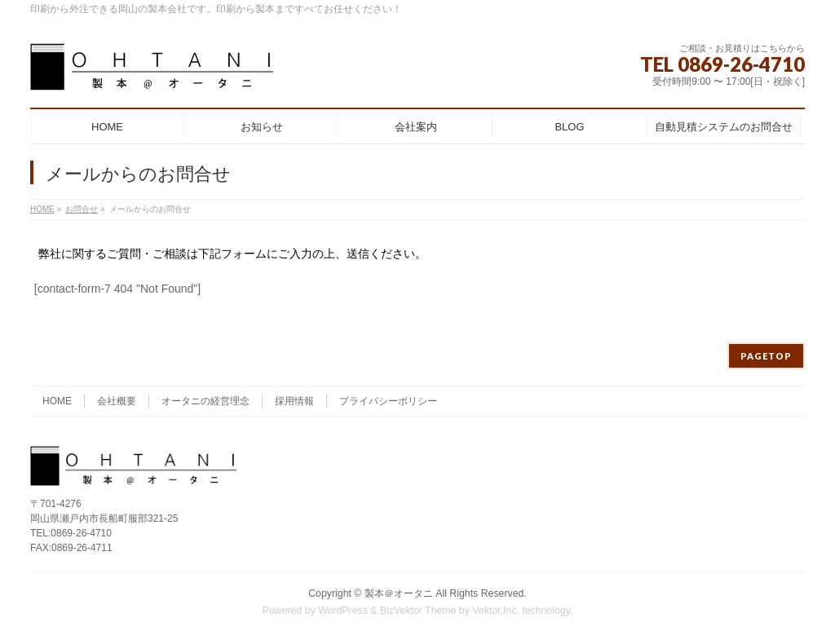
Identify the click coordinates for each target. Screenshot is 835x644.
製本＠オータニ (399, 593)
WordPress (343, 611)
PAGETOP (766, 356)
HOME (57, 401)
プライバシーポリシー (388, 401)
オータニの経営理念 (205, 401)
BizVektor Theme (418, 611)
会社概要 (117, 401)
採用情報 (294, 401)
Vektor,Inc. (496, 611)
